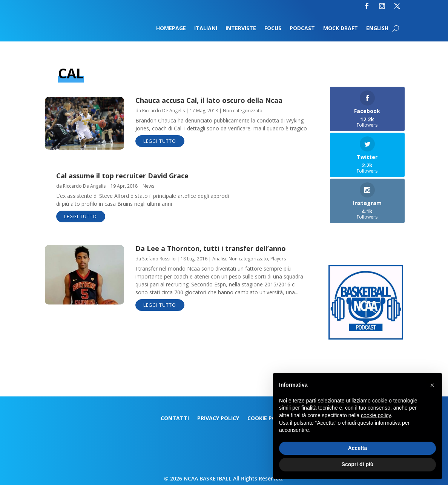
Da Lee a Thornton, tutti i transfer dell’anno (211, 248)
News (148, 186)
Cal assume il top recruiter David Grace (122, 176)
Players (278, 259)
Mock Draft (341, 29)
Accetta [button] (358, 448)
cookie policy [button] (376, 415)
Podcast (302, 29)
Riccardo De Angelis (163, 111)
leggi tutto (160, 141)
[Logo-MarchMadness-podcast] (366, 337)
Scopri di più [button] (358, 464)
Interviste (241, 29)
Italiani (206, 29)
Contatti (175, 419)
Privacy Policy (218, 419)
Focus (273, 29)
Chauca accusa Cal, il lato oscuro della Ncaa (209, 100)
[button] (432, 385)
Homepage (171, 29)
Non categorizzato (243, 111)
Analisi (219, 259)
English (377, 29)
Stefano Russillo (159, 259)
